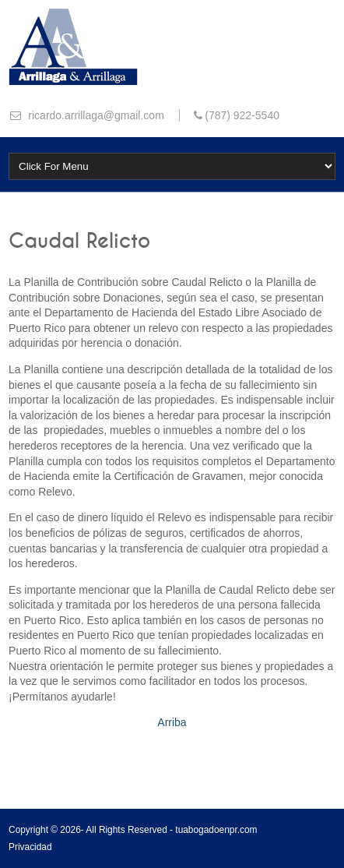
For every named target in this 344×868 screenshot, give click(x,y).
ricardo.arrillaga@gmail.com (94, 115)
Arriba (172, 722)
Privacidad (30, 847)
